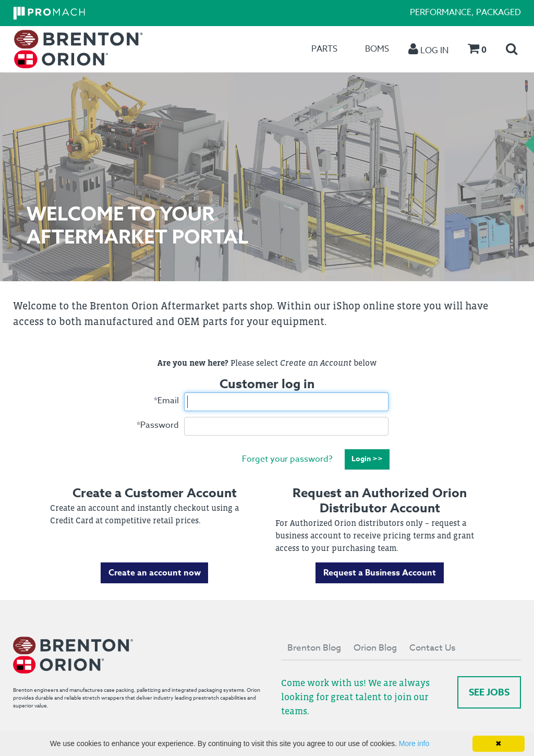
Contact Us (432, 648)
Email (166, 401)
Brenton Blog (314, 648)
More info (414, 743)
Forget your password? (287, 459)
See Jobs (489, 692)
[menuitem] (78, 49)
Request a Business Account (380, 573)
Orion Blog (375, 648)
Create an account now (155, 573)
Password (158, 425)
